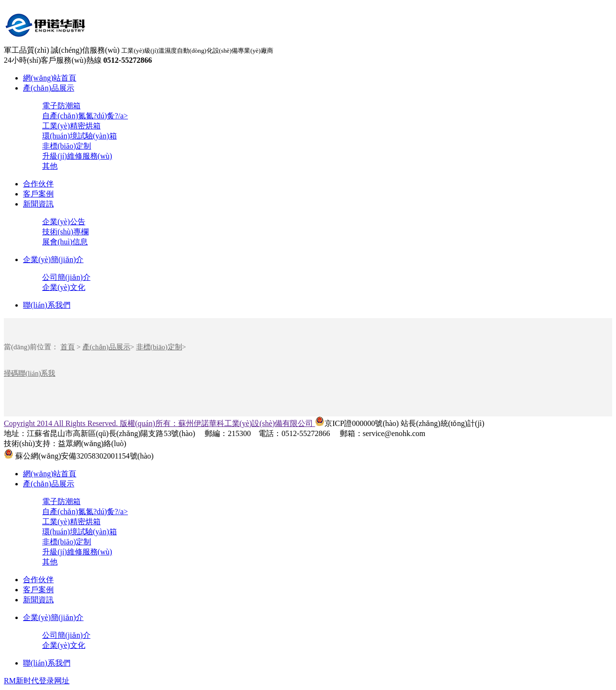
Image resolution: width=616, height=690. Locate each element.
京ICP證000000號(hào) (357, 423)
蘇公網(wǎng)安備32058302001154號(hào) (79, 456)
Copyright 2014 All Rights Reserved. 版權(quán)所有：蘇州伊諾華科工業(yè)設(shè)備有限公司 (159, 423)
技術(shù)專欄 (65, 232)
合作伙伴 (38, 184)
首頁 (68, 347)
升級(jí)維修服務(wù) (77, 156)
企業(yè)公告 (64, 222)
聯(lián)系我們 (47, 305)
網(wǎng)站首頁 (50, 78)
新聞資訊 (38, 204)
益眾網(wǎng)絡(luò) (92, 443)
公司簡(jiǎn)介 (66, 277)
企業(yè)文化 (64, 287)
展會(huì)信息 (65, 242)
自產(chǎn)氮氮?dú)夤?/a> (85, 116)
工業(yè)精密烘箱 (71, 126)
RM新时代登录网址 (37, 681)
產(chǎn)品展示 (49, 88)
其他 (50, 166)
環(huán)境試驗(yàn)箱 (80, 136)
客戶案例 (38, 194)
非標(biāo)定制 (67, 146)
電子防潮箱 (61, 106)
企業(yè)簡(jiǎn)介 (53, 259)
